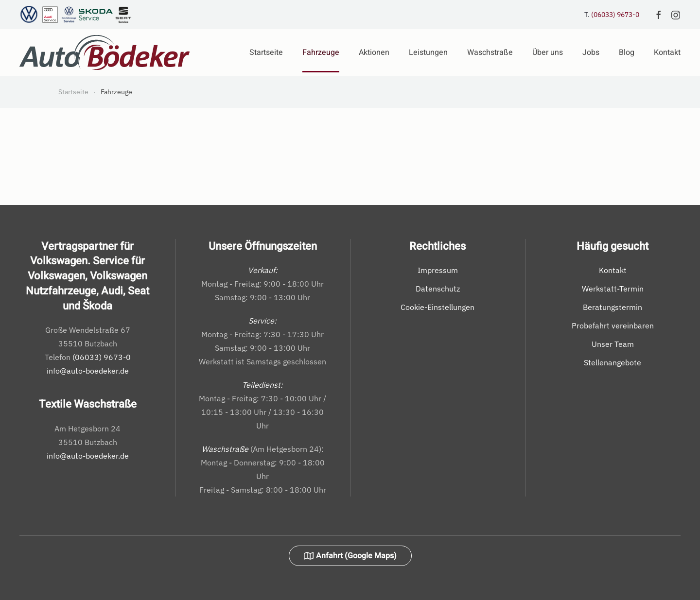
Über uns (548, 52)
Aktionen (374, 52)
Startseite (266, 52)
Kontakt (613, 270)
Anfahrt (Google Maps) (350, 556)
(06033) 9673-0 (615, 15)
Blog (627, 52)
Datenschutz (438, 289)
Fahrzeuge (321, 52)
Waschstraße (490, 52)
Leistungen (428, 52)
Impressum (438, 270)
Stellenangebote (612, 362)
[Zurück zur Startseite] (105, 52)
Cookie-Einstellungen (437, 307)
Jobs (591, 52)
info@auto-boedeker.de (88, 371)
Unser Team (613, 344)
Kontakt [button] (667, 52)
